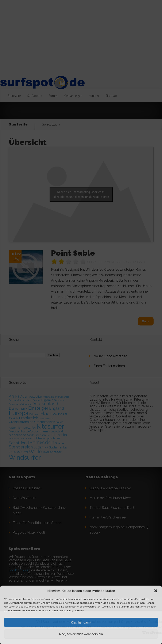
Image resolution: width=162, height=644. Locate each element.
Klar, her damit (81, 622)
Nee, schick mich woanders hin (81, 634)
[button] (156, 591)
